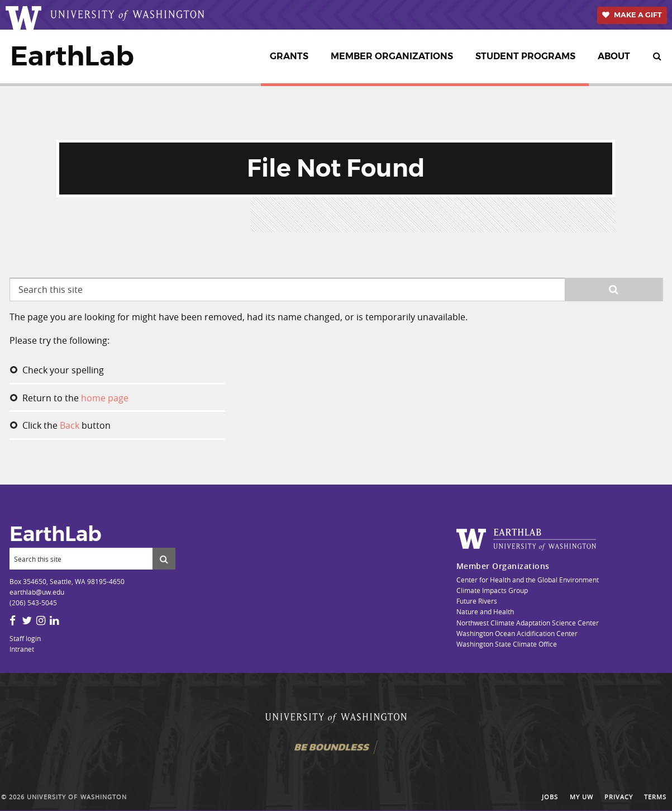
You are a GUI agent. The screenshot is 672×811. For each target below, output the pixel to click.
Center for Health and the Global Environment (528, 580)
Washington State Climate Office (507, 644)
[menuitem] (291, 56)
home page (105, 398)
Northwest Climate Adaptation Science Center (528, 623)
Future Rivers (477, 601)
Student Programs (525, 56)
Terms (655, 797)
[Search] (81, 558)
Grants (289, 56)
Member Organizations (392, 56)
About (614, 56)
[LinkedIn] (54, 620)
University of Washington (77, 797)
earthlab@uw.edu (37, 592)
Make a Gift (638, 15)
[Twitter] (27, 620)
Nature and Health (485, 611)
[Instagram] (41, 620)
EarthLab (72, 56)
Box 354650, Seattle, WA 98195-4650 (67, 581)
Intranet (22, 649)
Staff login (25, 638)
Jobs (550, 797)
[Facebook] (13, 620)
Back (70, 425)
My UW (582, 797)
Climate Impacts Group (492, 590)
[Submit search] (164, 558)
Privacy (619, 797)
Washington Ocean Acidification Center (517, 633)
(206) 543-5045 (33, 603)
